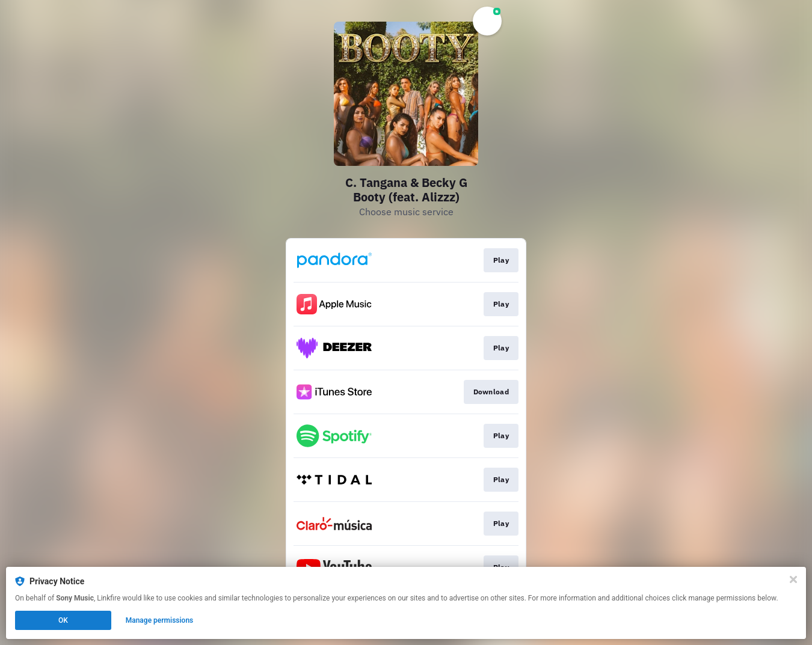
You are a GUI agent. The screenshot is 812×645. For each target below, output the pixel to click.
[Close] (793, 579)
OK (63, 620)
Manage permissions (160, 620)
